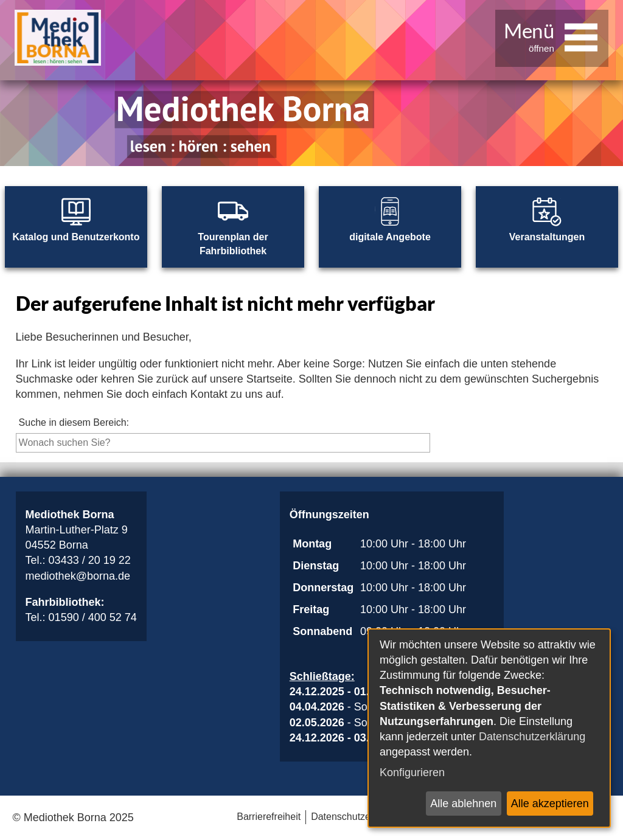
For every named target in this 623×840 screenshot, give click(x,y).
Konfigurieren (412, 772)
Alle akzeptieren (550, 804)
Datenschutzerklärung (532, 737)
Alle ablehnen (463, 804)
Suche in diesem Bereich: (74, 422)
